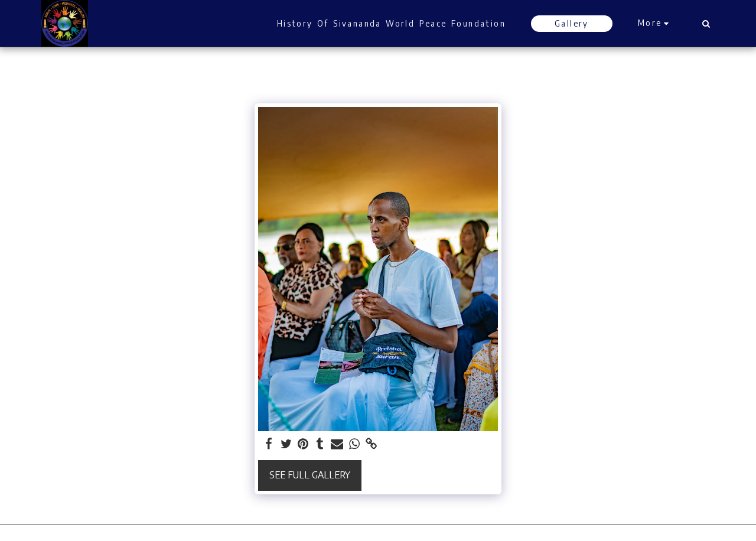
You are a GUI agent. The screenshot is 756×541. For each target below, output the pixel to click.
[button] (706, 24)
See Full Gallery (310, 475)
